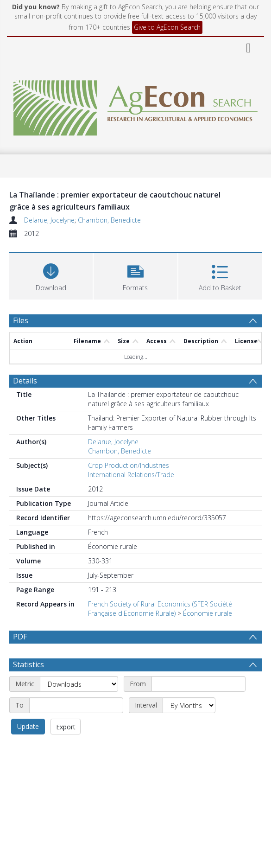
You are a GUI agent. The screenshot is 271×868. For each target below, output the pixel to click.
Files (21, 320)
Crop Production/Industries (129, 465)
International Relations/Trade (131, 475)
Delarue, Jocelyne (49, 220)
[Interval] (189, 705)
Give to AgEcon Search (167, 27)
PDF (20, 637)
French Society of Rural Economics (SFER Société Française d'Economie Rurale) (160, 609)
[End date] (76, 705)
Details (25, 381)
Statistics (28, 664)
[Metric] (79, 684)
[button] (135, 275)
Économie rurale (208, 613)
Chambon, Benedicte (109, 220)
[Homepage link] (135, 105)
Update (28, 726)
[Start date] (199, 684)
